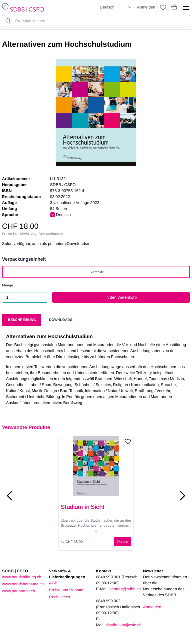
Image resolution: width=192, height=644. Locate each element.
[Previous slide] (9, 496)
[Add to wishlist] (128, 441)
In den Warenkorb (121, 297)
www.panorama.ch (18, 591)
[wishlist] (163, 7)
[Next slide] (182, 496)
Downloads (61, 320)
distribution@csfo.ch (123, 625)
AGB (53, 583)
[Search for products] (101, 21)
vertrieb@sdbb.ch (125, 589)
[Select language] (116, 7)
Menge (7, 285)
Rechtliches (59, 597)
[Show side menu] (186, 7)
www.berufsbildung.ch (22, 577)
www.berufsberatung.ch (23, 584)
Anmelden (146, 7)
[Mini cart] (174, 7)
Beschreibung (22, 320)
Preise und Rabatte (66, 590)
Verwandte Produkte (26, 427)
